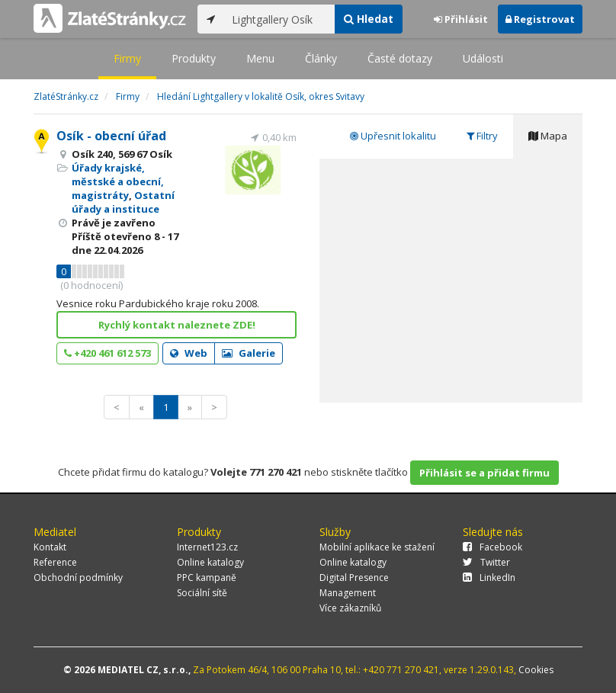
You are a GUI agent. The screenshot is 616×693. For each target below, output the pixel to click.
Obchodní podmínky (78, 577)
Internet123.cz (207, 547)
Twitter (486, 562)
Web (189, 353)
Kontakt (50, 547)
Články (321, 58)
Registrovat (540, 19)
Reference (55, 562)
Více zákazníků (350, 608)
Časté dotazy (400, 58)
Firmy (127, 58)
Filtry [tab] (482, 136)
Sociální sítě (202, 593)
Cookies (536, 670)
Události (483, 58)
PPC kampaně (207, 577)
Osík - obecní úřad (111, 136)
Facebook (492, 547)
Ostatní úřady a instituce (123, 202)
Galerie (249, 353)
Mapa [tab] (548, 136)
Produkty (194, 58)
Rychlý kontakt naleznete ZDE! (177, 325)
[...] (279, 19)
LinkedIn (489, 577)
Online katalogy (210, 562)
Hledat (369, 19)
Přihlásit (461, 19)
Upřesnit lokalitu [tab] (393, 136)
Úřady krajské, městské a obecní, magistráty (118, 181)
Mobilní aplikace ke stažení (377, 547)
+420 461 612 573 (107, 353)
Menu (260, 58)
